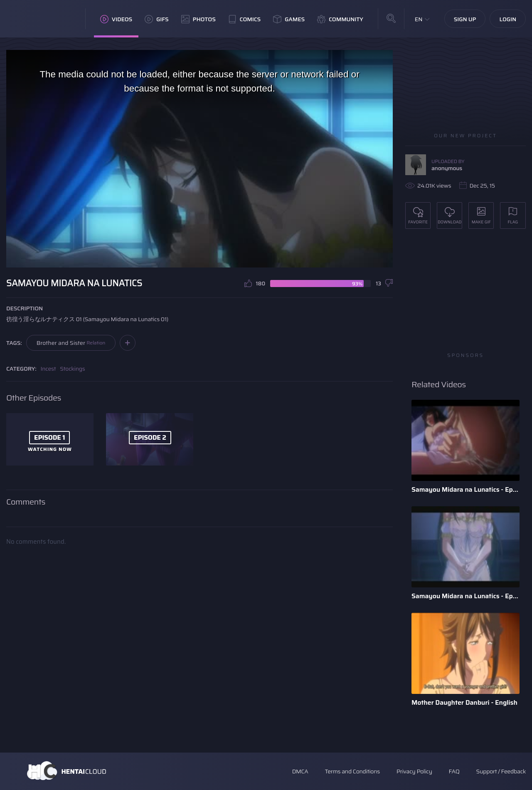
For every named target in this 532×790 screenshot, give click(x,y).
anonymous (447, 168)
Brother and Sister (71, 343)
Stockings (72, 369)
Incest (48, 369)
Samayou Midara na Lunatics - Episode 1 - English (465, 596)
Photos (198, 19)
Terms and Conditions (352, 771)
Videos (116, 19)
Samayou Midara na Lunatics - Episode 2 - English (465, 489)
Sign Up (465, 19)
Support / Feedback (501, 771)
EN (419, 19)
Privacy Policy (414, 771)
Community (340, 19)
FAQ (454, 771)
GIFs (157, 19)
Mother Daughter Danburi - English (464, 702)
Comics (244, 19)
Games (289, 19)
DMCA (300, 771)
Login (508, 19)
